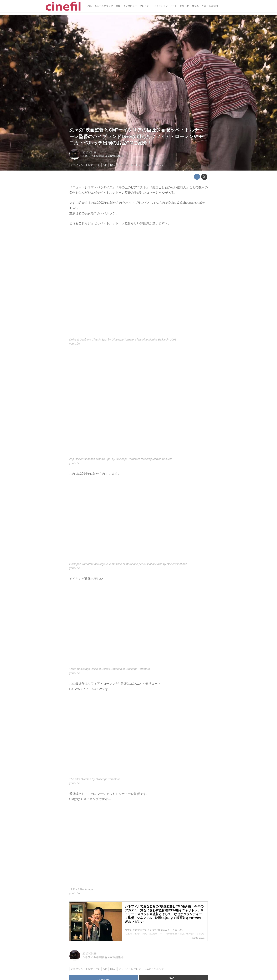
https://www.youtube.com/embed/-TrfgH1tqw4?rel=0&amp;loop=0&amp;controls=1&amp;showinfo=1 (138, 847)
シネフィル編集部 (93, 156)
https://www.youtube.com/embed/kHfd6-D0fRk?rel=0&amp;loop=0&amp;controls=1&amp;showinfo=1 (138, 521)
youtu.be (75, 344)
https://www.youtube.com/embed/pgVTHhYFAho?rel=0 (138, 403)
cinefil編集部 (116, 156)
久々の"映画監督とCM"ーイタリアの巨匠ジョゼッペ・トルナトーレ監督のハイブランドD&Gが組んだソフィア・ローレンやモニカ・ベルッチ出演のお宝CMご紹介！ (137, 136)
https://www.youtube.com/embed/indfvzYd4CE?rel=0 (138, 626)
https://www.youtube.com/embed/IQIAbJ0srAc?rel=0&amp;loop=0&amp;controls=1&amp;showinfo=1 (138, 737)
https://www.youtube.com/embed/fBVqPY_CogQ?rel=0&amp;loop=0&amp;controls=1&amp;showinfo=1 (138, 284)
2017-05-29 (89, 152)
